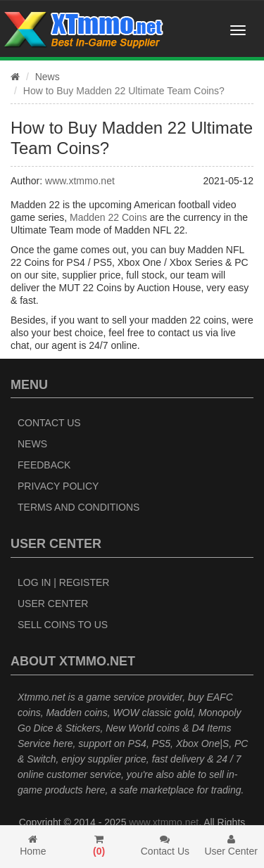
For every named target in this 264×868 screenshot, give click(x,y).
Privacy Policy (58, 486)
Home (33, 845)
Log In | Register (63, 582)
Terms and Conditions (78, 507)
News (48, 77)
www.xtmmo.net (80, 181)
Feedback (44, 465)
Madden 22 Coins (108, 217)
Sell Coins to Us (63, 625)
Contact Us (49, 423)
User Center (53, 604)
